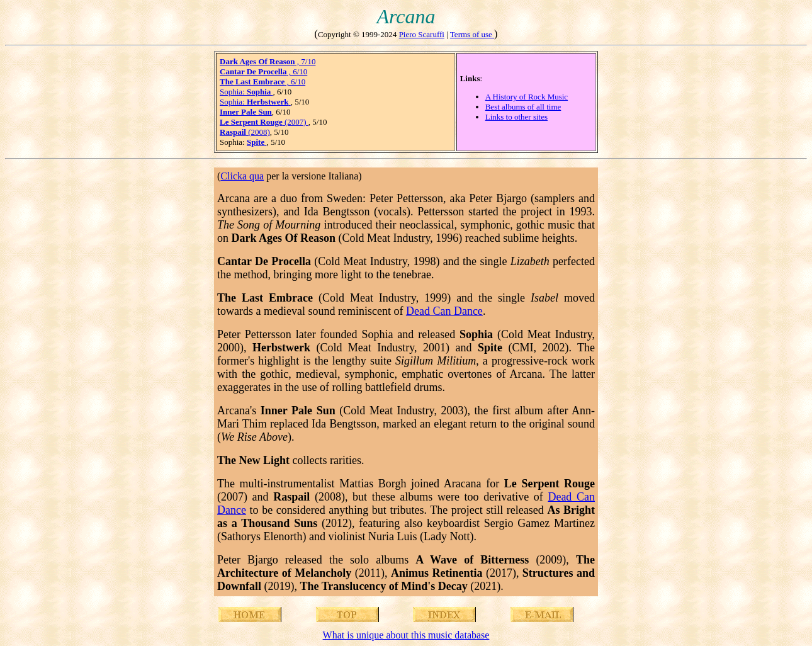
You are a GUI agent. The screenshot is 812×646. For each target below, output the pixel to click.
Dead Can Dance (444, 311)
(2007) (264, 122)
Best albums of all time (523, 107)
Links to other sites (516, 117)
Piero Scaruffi (422, 34)
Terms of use (472, 34)
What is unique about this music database (406, 635)
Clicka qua (242, 176)
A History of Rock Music (527, 97)
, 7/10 (268, 61)
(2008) (245, 132)
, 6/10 (263, 71)
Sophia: (246, 92)
